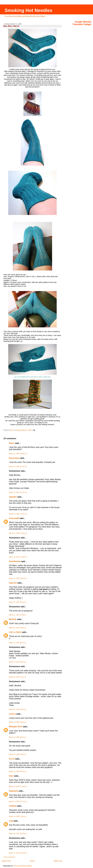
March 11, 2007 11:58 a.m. (18, 557)
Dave (11, 776)
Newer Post (6, 861)
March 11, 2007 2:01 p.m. (18, 602)
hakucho (13, 583)
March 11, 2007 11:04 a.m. (18, 467)
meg (11, 821)
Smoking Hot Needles (28, 10)
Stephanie (14, 791)
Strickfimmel (15, 561)
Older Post (58, 861)
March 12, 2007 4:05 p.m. (18, 722)
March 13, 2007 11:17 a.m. (18, 802)
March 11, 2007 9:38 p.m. (18, 628)
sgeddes (13, 497)
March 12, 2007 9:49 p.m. (18, 754)
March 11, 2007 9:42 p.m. (18, 643)
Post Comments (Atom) (23, 866)
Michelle (13, 619)
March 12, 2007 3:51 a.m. (18, 662)
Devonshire (14, 458)
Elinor (12, 443)
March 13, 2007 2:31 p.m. (18, 816)
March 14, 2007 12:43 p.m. (18, 834)
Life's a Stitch (15, 632)
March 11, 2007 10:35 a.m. (18, 454)
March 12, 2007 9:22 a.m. (18, 709)
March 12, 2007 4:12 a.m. (18, 677)
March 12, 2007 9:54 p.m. (18, 771)
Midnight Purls (16, 727)
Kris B (12, 759)
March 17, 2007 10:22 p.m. (18, 853)
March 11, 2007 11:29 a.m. (18, 533)
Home (32, 861)
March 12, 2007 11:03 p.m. (18, 786)
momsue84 (14, 518)
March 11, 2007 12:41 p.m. (18, 578)
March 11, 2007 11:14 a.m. (18, 492)
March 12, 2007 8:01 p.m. (18, 737)
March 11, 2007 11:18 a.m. (18, 514)
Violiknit (13, 806)
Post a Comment (9, 857)
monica (12, 714)
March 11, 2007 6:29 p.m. (18, 615)
